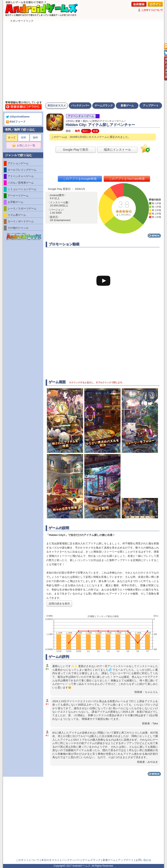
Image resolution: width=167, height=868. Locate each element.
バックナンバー (80, 106)
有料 (24, 138)
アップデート (151, 106)
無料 (35, 138)
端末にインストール (117, 149)
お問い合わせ (143, 860)
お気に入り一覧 (25, 146)
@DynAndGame (18, 117)
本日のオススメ (57, 106)
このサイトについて (152, 10)
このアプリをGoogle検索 (80, 179)
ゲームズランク (104, 106)
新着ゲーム (127, 106)
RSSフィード (16, 122)
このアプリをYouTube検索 (127, 179)
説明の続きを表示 (59, 603)
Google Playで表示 (76, 149)
